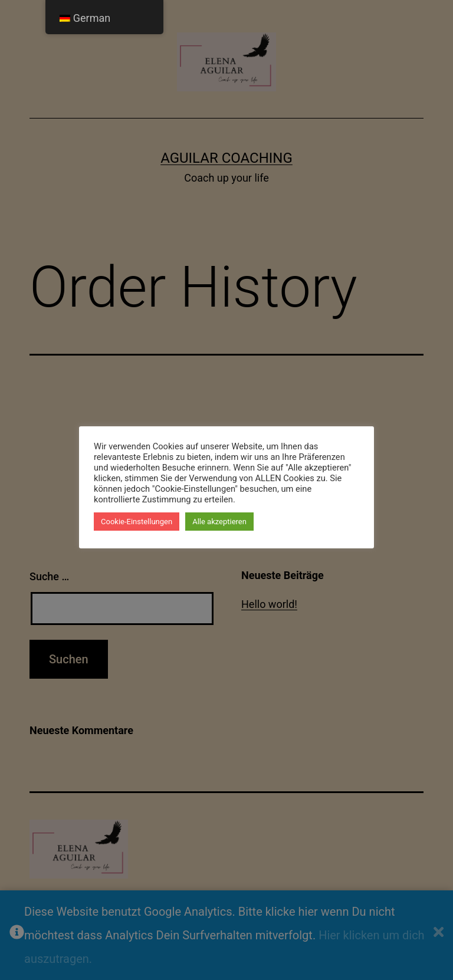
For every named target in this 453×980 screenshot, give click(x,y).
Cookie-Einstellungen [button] (137, 522)
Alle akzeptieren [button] (219, 522)
